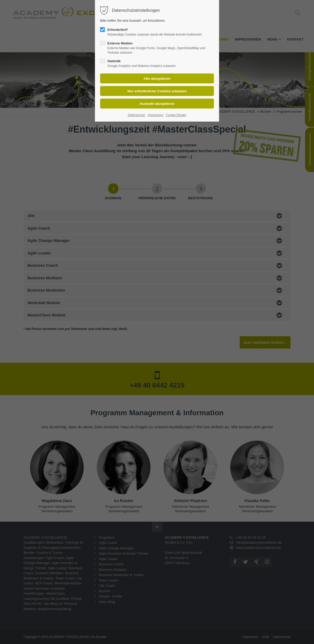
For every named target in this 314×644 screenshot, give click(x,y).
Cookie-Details (176, 115)
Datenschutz (136, 115)
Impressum (156, 115)
